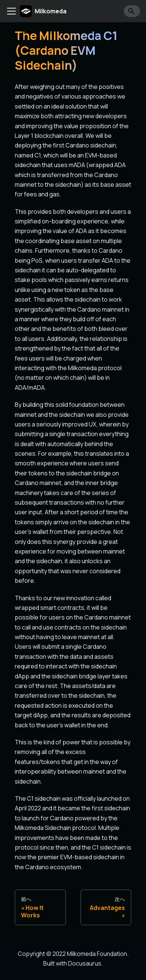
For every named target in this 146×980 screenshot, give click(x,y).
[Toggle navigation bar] (11, 11)
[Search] (132, 11)
